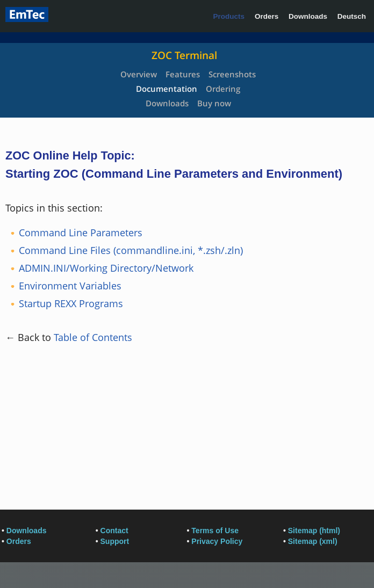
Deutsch (352, 16)
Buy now (214, 103)
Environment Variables (70, 286)
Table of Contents (93, 337)
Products (229, 16)
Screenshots (232, 74)
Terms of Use (215, 531)
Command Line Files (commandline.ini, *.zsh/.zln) (131, 250)
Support (115, 541)
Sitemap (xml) (313, 541)
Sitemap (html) (314, 531)
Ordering (223, 89)
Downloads (308, 16)
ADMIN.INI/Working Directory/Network (106, 268)
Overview (139, 74)
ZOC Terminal (184, 55)
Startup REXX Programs (71, 303)
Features (183, 74)
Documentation (167, 89)
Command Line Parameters (81, 233)
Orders (267, 16)
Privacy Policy (217, 541)
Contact (114, 531)
